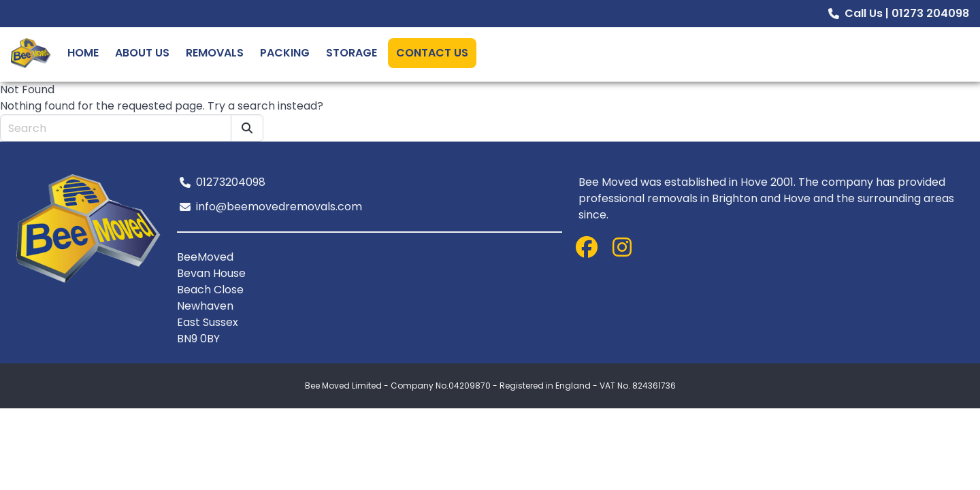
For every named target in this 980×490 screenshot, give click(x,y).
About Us (142, 53)
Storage (352, 53)
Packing (285, 53)
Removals (215, 53)
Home (83, 53)
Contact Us (432, 53)
